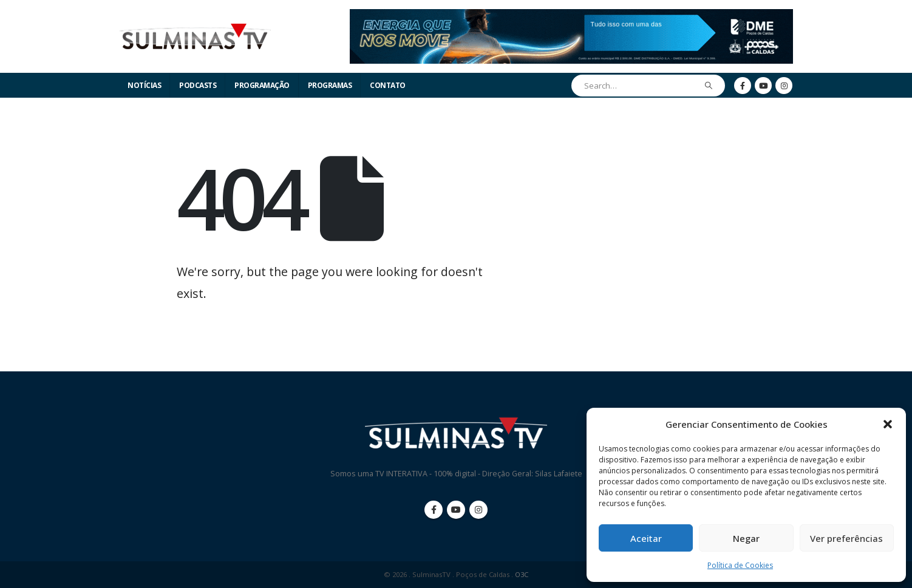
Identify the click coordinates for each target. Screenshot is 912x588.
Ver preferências (846, 538)
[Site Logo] (195, 37)
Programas (330, 85)
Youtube (456, 510)
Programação (262, 85)
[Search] (709, 86)
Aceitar (646, 538)
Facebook (434, 510)
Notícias (144, 85)
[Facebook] (743, 86)
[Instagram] (784, 86)
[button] (888, 424)
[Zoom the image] (571, 16)
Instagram (478, 510)
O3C (522, 574)
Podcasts (198, 85)
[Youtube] (763, 86)
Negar (746, 538)
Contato (388, 85)
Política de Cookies (740, 565)
